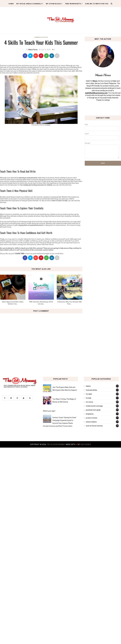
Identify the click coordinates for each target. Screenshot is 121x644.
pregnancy (90, 414)
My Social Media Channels (30, 4)
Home (11, 4)
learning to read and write (28, 178)
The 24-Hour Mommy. (56, 444)
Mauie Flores (33, 50)
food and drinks (91, 390)
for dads (89, 394)
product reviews (92, 418)
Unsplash (48, 125)
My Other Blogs (54, 4)
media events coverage (94, 406)
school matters (91, 422)
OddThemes (86, 444)
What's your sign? (49, 411)
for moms (89, 402)
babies (88, 386)
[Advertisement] (58, 147)
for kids (89, 398)
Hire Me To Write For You (97, 4)
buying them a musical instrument (31, 225)
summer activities (41, 37)
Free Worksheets (74, 4)
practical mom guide (93, 410)
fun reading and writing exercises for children (36, 185)
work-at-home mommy (94, 426)
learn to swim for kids (60, 201)
